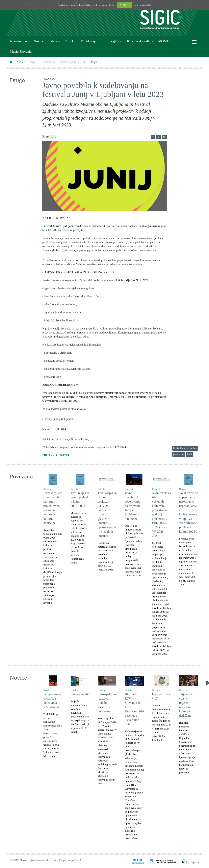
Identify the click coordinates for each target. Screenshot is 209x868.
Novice (39, 41)
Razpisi (33, 62)
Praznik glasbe (112, 41)
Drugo (93, 62)
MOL (190, 454)
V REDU (125, 5)
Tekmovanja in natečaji (73, 62)
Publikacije (89, 41)
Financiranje (48, 62)
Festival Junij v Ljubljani (185, 448)
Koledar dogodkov (140, 41)
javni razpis (179, 454)
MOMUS (165, 41)
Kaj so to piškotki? (142, 5)
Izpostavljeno (19, 41)
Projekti (70, 41)
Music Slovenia (21, 52)
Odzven (54, 41)
